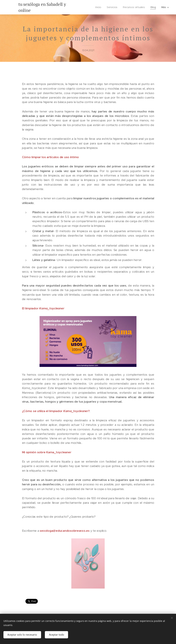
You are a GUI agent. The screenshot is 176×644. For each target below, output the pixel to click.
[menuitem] (99, 7)
